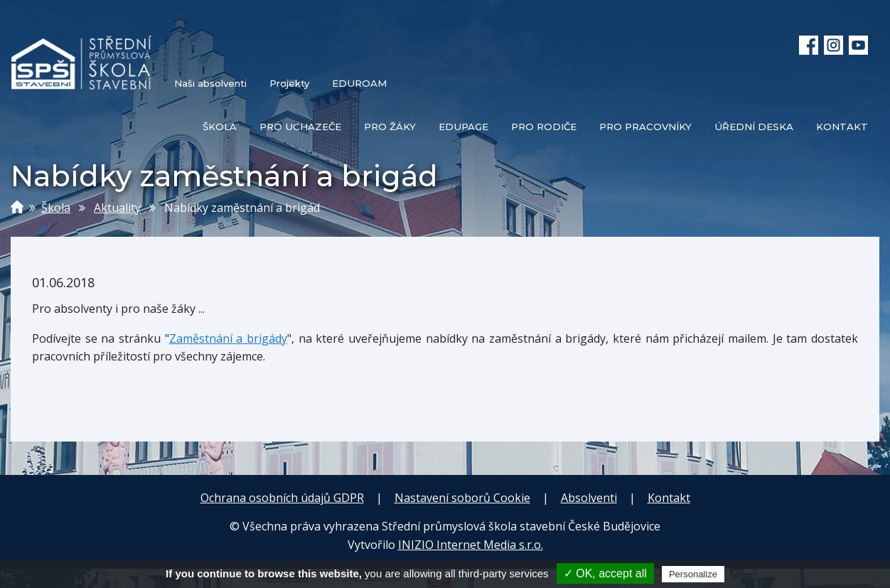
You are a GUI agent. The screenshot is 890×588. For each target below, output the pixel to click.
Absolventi (589, 498)
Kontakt (669, 498)
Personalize (693, 574)
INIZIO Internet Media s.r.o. (471, 545)
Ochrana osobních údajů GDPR (282, 498)
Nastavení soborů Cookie (462, 498)
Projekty (289, 83)
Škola (56, 208)
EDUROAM (359, 83)
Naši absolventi (210, 83)
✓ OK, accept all (605, 573)
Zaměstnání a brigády (228, 338)
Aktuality (117, 208)
